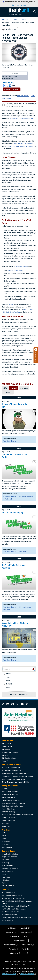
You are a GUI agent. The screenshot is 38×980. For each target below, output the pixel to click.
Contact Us (5, 761)
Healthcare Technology (8, 812)
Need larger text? (9, 29)
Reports (4, 883)
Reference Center (8, 851)
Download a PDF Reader (9, 974)
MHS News (6, 830)
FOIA (24, 936)
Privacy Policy (24, 928)
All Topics (5, 789)
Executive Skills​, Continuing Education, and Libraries (17, 776)
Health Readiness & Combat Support (12, 806)
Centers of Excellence (8, 809)
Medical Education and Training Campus (13, 779)
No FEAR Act (10, 932)
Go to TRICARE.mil (7, 892)
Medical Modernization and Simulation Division (15, 782)
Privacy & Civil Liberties (9, 818)
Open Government (26, 945)
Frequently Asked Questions (10, 869)
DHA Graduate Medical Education (11, 770)
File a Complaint (6, 921)
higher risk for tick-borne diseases (24, 144)
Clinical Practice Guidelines (10, 854)
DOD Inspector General (18, 941)
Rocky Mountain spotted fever (25, 146)
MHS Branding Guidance (9, 758)
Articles (8, 674)
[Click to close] (36, 350)
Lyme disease (11, 146)
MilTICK (11, 304)
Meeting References (7, 871)
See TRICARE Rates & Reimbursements (14, 909)
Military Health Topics (10, 786)
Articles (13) (24, 388)
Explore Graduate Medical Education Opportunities (16, 918)
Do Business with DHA (8, 915)
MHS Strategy (6, 749)
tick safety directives (22, 267)
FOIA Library (5, 863)
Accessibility (14, 936)
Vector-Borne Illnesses (9, 441)
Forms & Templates (7, 866)
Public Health (9, 499)
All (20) (5, 388)
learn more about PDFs (27, 974)
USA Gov (24, 949)
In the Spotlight (6, 842)
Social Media (5, 845)
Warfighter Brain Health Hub (10, 795)
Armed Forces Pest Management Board (22, 118)
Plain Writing (13, 949)
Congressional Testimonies (10, 857)
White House (14, 953)
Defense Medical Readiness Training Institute (15, 773)
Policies (4, 874)
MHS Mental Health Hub (9, 797)
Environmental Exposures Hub (11, 800)
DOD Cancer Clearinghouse (10, 792)
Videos (8, 687)
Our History (5, 755)
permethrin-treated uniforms (15, 271)
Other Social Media (11, 89)
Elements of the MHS (8, 747)
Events (8, 677)
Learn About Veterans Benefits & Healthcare (15, 906)
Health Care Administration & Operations (13, 803)
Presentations (6, 877)
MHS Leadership (6, 744)
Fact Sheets (5, 860)
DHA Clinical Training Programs (11, 768)
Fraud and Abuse (25, 932)
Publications (5, 880)
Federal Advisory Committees (10, 752)
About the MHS (7, 741)
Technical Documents (8, 886)
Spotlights (9, 684)
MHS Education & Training (12, 765)
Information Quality (10, 945)
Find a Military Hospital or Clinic (11, 895)
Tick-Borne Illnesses (23, 96)
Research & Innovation (8, 821)
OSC (24, 953)
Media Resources (7, 847)
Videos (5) (14, 388)
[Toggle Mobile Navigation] (3, 12)
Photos (8, 681)
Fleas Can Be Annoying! (13, 512)
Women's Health (6, 826)
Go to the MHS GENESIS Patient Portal (13, 898)
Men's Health (5, 823)
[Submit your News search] (33, 669)
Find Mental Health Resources (10, 912)
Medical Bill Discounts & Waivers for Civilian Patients (17, 815)
